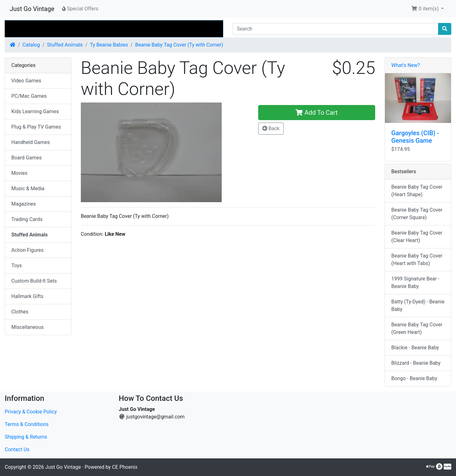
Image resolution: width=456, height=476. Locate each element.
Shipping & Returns (26, 437)
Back (271, 128)
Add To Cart (317, 113)
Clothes (20, 312)
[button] (427, 9)
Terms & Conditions (27, 424)
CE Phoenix (125, 467)
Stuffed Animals (65, 45)
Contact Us (17, 449)
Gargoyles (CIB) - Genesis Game (415, 137)
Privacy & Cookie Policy (31, 412)
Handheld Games (31, 142)
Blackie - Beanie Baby (415, 348)
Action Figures (27, 250)
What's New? (406, 65)
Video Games (26, 81)
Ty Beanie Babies (109, 45)
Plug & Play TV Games (36, 127)
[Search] (336, 29)
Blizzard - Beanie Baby (416, 363)
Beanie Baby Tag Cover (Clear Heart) (417, 237)
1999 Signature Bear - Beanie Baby (415, 282)
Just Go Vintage (32, 9)
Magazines (24, 204)
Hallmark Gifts (27, 296)
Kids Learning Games (35, 111)
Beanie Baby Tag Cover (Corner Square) (417, 214)
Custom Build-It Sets (34, 281)
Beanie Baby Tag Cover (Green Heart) (417, 328)
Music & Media (28, 188)
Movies (19, 173)
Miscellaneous (28, 327)
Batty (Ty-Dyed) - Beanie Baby (418, 305)
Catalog (31, 45)
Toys (17, 266)
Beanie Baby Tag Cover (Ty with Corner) (179, 45)
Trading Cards (27, 219)
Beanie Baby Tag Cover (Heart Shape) (417, 191)
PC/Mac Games (29, 96)
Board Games (26, 158)
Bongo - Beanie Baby (414, 378)
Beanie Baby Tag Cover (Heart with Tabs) (417, 260)
